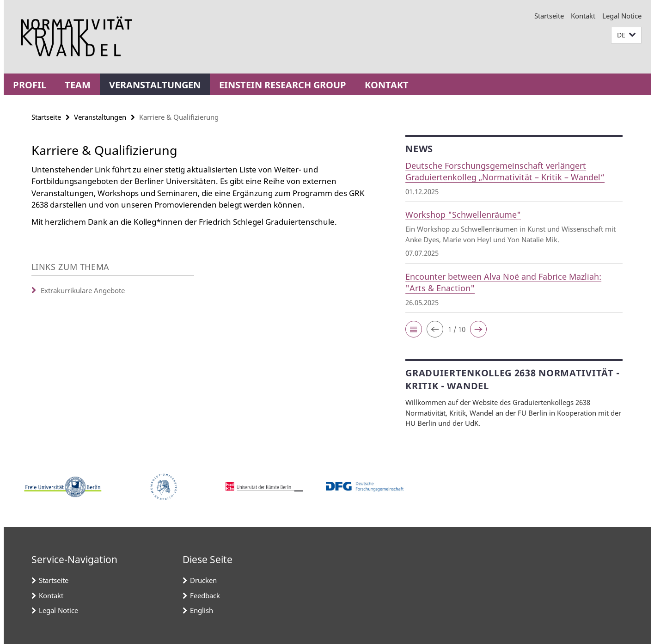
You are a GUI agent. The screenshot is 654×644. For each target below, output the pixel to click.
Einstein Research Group (283, 85)
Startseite (549, 16)
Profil (30, 85)
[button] (626, 35)
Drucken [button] (203, 580)
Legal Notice (622, 16)
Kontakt (583, 16)
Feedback (205, 595)
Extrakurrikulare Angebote (83, 290)
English (202, 610)
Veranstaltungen (155, 85)
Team (78, 85)
